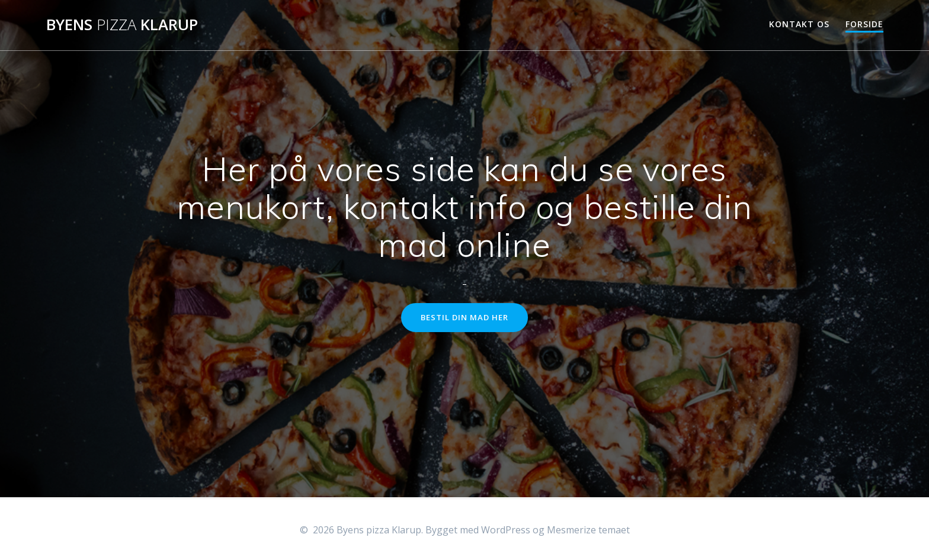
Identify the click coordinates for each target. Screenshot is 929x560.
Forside (864, 24)
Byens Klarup (122, 25)
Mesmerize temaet (588, 530)
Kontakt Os (799, 24)
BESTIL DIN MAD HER (465, 318)
